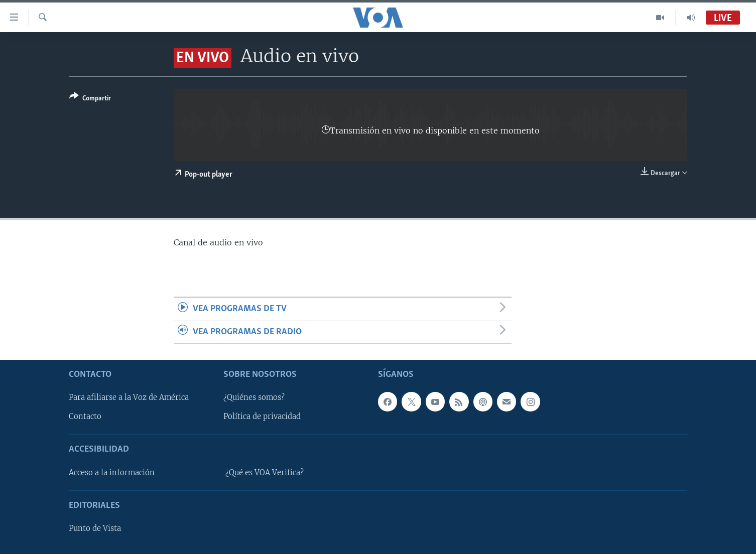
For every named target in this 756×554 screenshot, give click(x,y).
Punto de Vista (95, 528)
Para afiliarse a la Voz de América (129, 397)
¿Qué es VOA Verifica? (265, 473)
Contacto (85, 417)
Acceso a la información (112, 473)
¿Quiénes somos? (254, 397)
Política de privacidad (262, 417)
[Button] (90, 99)
